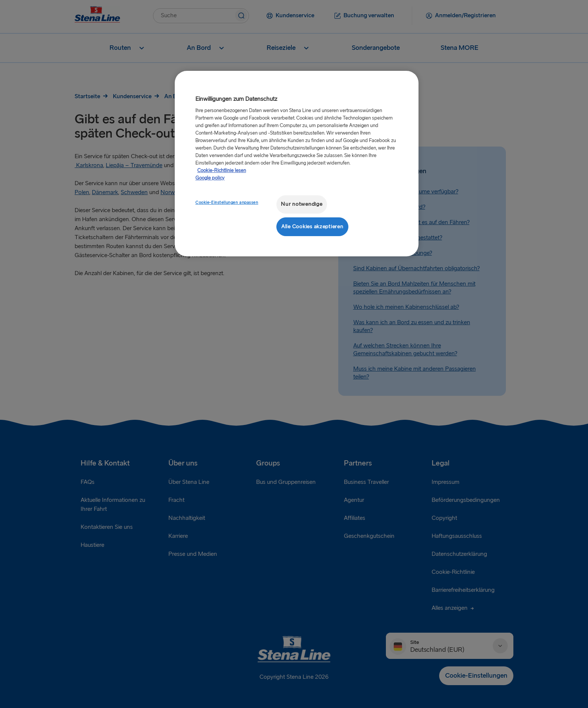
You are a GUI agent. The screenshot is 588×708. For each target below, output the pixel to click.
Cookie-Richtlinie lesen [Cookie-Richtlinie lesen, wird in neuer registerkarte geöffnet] (222, 171)
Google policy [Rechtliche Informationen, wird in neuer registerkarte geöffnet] (210, 178)
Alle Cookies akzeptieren (312, 227)
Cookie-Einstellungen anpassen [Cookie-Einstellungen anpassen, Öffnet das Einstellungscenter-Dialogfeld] (227, 203)
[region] (297, 164)
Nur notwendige (301, 204)
